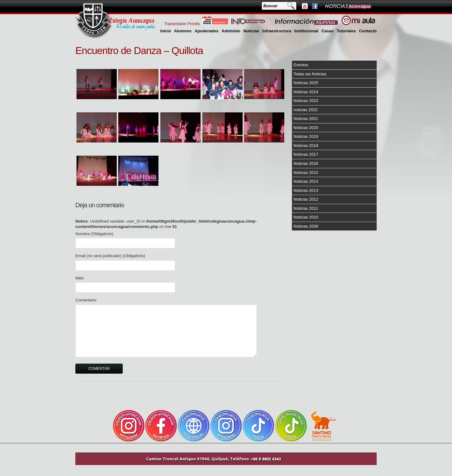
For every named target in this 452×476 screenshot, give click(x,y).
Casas (327, 31)
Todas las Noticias (310, 74)
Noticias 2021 (306, 119)
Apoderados (207, 31)
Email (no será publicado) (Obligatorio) (110, 256)
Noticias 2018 (306, 146)
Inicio (166, 31)
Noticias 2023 (306, 101)
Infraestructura (277, 31)
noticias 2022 (306, 110)
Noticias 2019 (306, 136)
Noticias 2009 (306, 226)
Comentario (86, 300)
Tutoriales (346, 31)
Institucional (307, 31)
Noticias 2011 (306, 208)
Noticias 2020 (306, 128)
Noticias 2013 (306, 190)
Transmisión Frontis (182, 24)
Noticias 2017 (306, 154)
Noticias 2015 (306, 173)
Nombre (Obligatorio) (94, 234)
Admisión (231, 31)
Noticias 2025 (306, 83)
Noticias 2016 (306, 163)
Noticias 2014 (306, 181)
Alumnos (183, 31)
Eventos (301, 65)
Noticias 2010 (306, 217)
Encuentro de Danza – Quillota (139, 51)
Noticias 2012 (306, 199)
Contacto (368, 31)
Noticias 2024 (306, 92)
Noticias (251, 31)
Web (80, 278)
